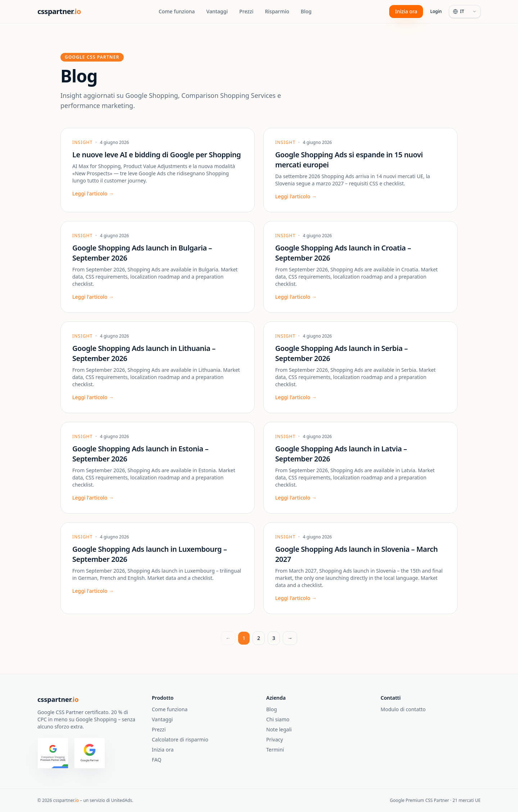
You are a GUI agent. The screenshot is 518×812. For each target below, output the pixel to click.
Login (436, 11)
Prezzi (246, 11)
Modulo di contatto (403, 709)
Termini (275, 750)
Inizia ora (406, 11)
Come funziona (177, 11)
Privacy (275, 739)
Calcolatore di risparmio (180, 739)
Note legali (279, 729)
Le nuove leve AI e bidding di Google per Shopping (156, 155)
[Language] (465, 12)
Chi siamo (278, 719)
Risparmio (277, 11)
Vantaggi (217, 11)
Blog (306, 11)
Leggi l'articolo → (93, 193)
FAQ (157, 760)
